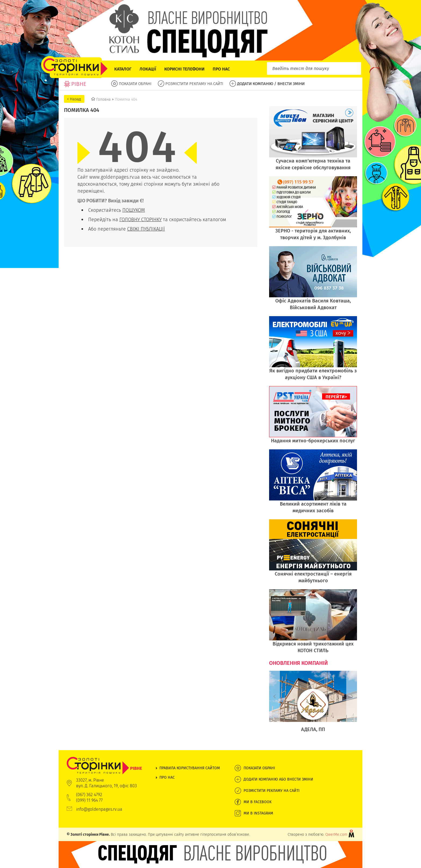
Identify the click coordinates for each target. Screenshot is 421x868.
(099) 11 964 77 (89, 800)
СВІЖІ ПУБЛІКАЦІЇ (146, 229)
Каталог (123, 69)
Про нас (221, 69)
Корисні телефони (184, 69)
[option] (313, 704)
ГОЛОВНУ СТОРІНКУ (140, 219)
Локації (148, 69)
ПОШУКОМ (134, 210)
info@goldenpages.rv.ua (99, 809)
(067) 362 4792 (89, 795)
